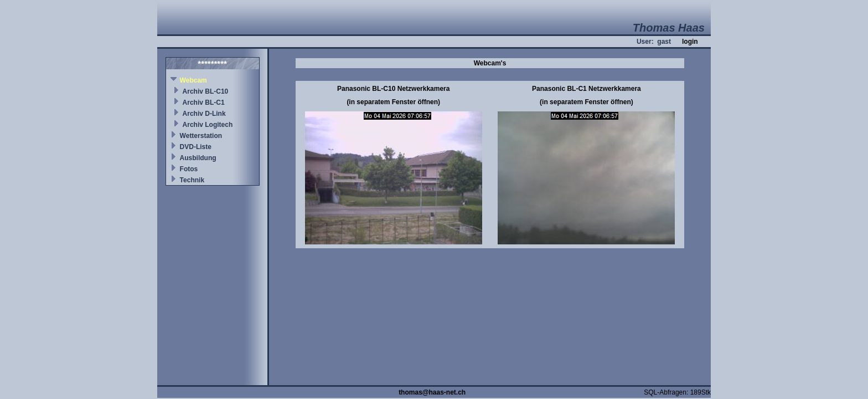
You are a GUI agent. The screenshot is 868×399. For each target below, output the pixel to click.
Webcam (193, 80)
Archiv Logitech (208, 125)
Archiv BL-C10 (206, 91)
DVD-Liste (196, 147)
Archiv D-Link (204, 114)
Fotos (189, 169)
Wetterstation (201, 136)
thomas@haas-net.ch (432, 392)
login (690, 42)
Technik (192, 180)
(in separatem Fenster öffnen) (393, 102)
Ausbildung (198, 158)
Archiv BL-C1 (204, 103)
